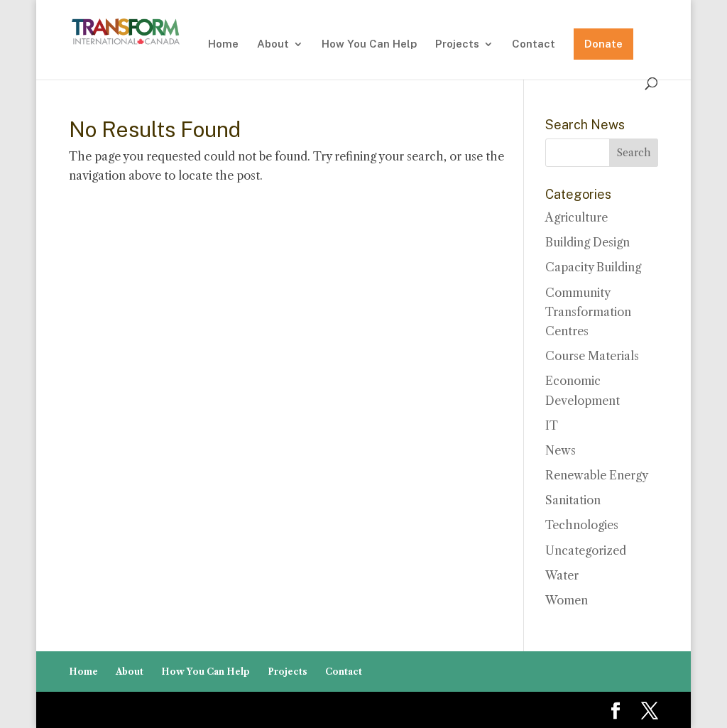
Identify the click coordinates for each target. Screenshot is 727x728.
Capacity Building (593, 267)
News (561, 450)
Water (562, 575)
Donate (603, 44)
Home (223, 44)
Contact (534, 44)
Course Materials (592, 356)
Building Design (587, 242)
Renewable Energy (597, 475)
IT (552, 425)
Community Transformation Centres (588, 312)
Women (567, 600)
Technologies (582, 525)
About (273, 44)
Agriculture (576, 217)
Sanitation (573, 500)
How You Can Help (369, 44)
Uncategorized (586, 550)
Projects (457, 44)
